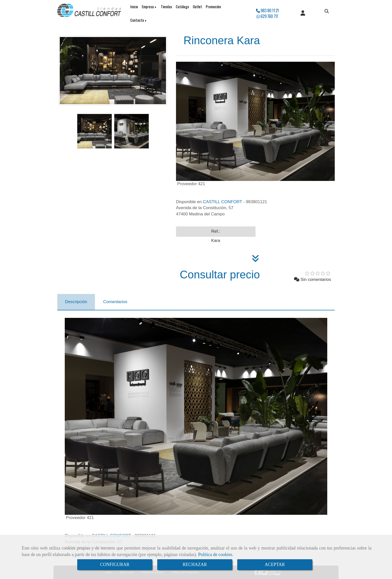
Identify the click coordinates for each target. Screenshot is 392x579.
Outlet (197, 7)
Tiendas (166, 7)
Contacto (139, 20)
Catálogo (182, 7)
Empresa (149, 7)
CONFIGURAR (115, 565)
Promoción (213, 7)
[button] (303, 13)
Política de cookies (215, 555)
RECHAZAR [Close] (195, 565)
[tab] (76, 302)
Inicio (134, 7)
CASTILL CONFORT (223, 202)
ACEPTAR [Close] (275, 565)
